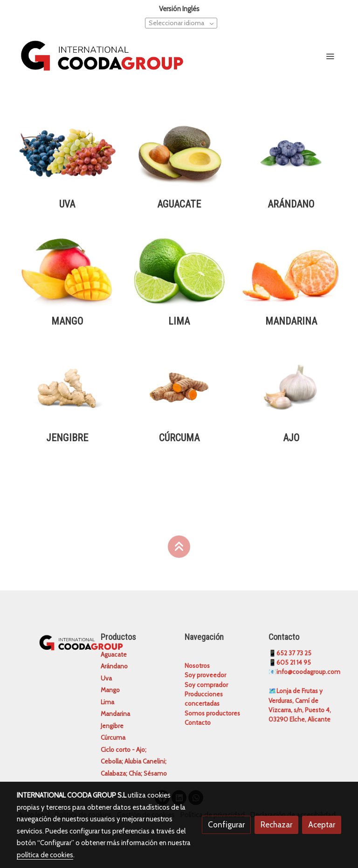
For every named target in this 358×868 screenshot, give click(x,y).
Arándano (114, 666)
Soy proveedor (205, 675)
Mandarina (115, 714)
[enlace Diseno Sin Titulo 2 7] (291, 153)
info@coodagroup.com (308, 672)
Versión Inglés (179, 9)
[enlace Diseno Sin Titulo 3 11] (67, 387)
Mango (110, 690)
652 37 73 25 (294, 653)
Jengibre (112, 726)
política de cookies (45, 855)
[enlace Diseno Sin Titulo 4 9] (179, 387)
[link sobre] (53, 641)
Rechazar (276, 825)
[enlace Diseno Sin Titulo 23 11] (67, 153)
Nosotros (197, 666)
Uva (106, 678)
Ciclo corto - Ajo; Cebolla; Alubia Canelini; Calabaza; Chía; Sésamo (134, 761)
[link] (102, 56)
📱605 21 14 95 (290, 662)
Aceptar (322, 825)
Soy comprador (206, 685)
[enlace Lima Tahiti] (179, 270)
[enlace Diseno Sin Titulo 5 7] (291, 387)
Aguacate (114, 654)
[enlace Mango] (67, 270)
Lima (107, 702)
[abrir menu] (330, 56)
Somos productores (212, 713)
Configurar (226, 825)
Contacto (198, 722)
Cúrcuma (113, 737)
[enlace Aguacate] (179, 153)
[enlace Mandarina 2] (291, 270)
